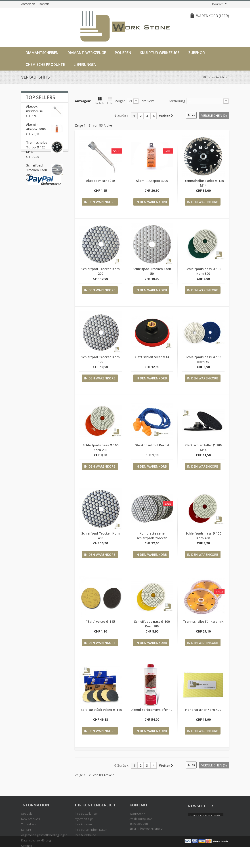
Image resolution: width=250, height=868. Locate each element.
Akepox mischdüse (100, 181)
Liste (110, 101)
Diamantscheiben (42, 53)
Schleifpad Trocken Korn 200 (37, 173)
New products (30, 819)
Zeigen (120, 101)
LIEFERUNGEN (85, 65)
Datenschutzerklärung (36, 840)
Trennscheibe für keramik (203, 621)
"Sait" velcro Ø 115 (101, 621)
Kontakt (44, 4)
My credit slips (84, 819)
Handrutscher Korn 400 (203, 710)
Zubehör (197, 53)
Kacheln (100, 101)
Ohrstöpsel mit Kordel (152, 445)
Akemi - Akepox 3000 (152, 181)
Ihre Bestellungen (87, 814)
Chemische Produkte (45, 65)
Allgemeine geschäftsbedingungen (44, 835)
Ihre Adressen (84, 824)
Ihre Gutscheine (85, 835)
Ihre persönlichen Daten (91, 830)
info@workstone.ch (151, 829)
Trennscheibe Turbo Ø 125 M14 (37, 150)
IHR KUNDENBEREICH (95, 805)
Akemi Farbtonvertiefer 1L (152, 710)
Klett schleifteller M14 (152, 357)
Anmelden (28, 4)
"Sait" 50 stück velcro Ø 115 (101, 710)
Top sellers (40, 97)
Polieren (123, 53)
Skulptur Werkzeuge (160, 53)
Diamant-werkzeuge (87, 53)
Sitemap (27, 846)
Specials (27, 814)
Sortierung (177, 101)
